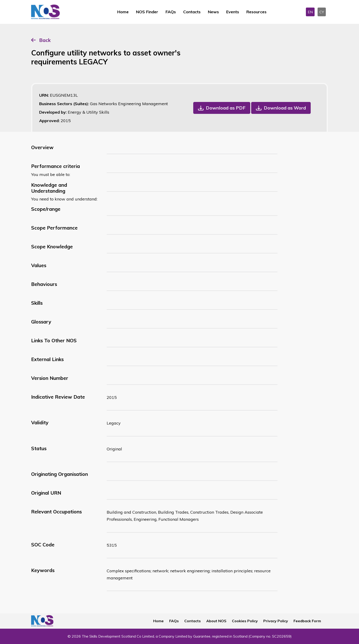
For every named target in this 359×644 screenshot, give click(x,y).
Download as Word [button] (285, 108)
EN (310, 12)
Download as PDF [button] (226, 108)
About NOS (216, 621)
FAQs (171, 12)
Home (123, 12)
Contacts (192, 12)
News (213, 12)
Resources (256, 12)
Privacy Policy (276, 621)
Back (45, 40)
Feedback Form (307, 621)
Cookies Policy (245, 621)
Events (233, 12)
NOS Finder (147, 12)
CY (322, 12)
